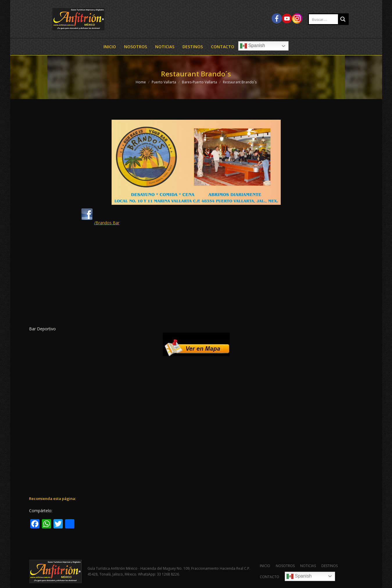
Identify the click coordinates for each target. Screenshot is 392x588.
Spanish (253, 46)
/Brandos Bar (100, 223)
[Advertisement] (196, 277)
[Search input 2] (330, 19)
